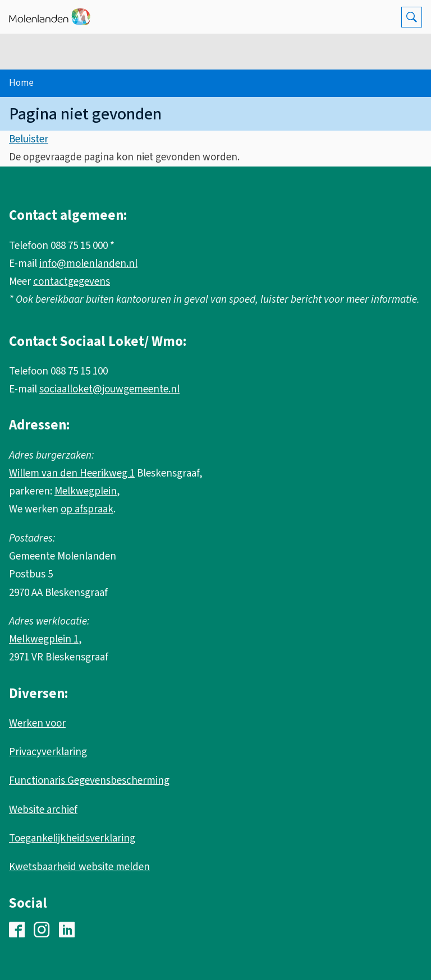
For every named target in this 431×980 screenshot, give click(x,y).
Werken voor (37, 724)
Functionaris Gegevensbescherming (89, 781)
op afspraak (87, 509)
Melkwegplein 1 (44, 639)
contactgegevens (72, 282)
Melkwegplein (86, 491)
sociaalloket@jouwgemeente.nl (109, 389)
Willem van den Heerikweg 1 (72, 473)
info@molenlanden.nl (88, 264)
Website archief (43, 810)
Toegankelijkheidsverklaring (72, 838)
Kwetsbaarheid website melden (79, 867)
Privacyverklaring (48, 752)
